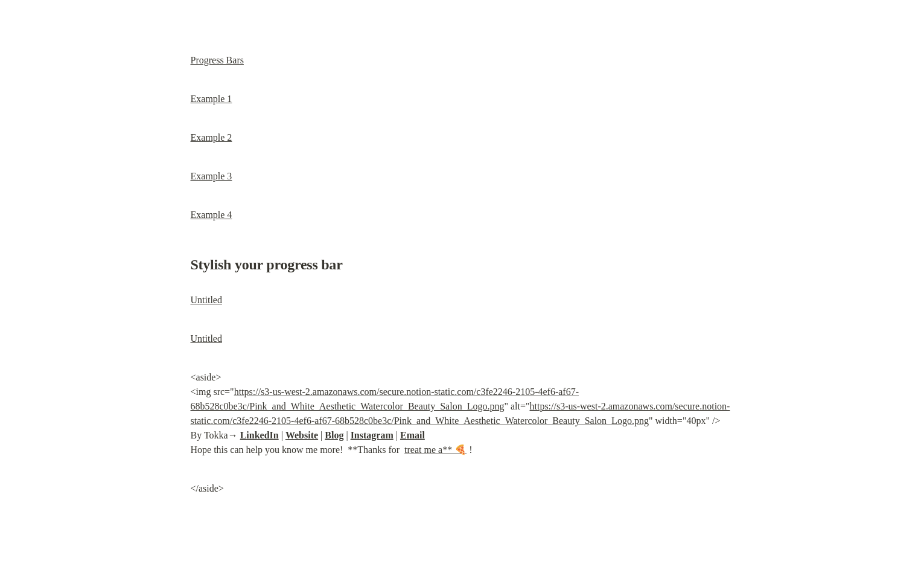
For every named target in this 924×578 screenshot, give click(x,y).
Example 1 (212, 99)
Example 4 (212, 215)
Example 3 (212, 176)
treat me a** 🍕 (435, 450)
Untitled (206, 300)
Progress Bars (217, 60)
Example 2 (212, 137)
